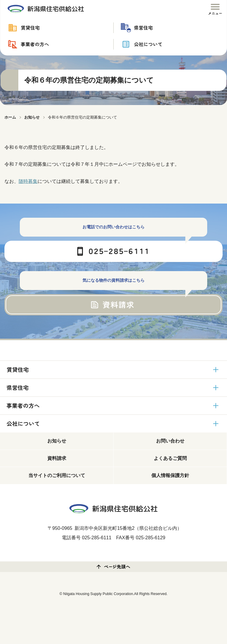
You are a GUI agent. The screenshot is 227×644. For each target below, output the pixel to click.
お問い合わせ (170, 441)
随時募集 (28, 181)
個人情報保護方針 (170, 475)
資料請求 (57, 458)
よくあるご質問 (170, 458)
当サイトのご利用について (57, 475)
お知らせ (57, 441)
